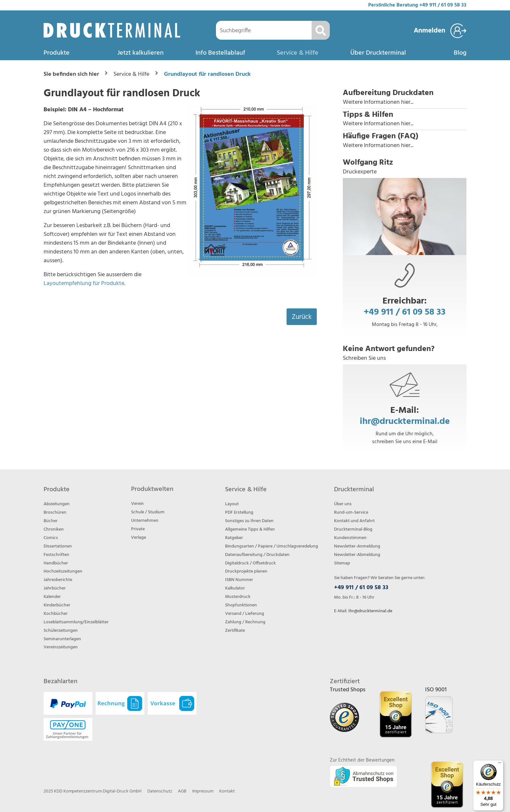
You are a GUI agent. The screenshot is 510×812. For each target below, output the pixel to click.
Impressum (203, 791)
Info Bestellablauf (220, 53)
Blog (460, 53)
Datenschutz (160, 791)
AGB (182, 791)
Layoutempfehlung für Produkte (84, 284)
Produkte (57, 53)
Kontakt (227, 791)
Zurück (302, 317)
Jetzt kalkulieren (141, 53)
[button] (405, 98)
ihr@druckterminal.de (405, 421)
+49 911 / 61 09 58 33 (443, 5)
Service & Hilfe (298, 53)
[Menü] (500, 764)
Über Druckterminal (378, 53)
